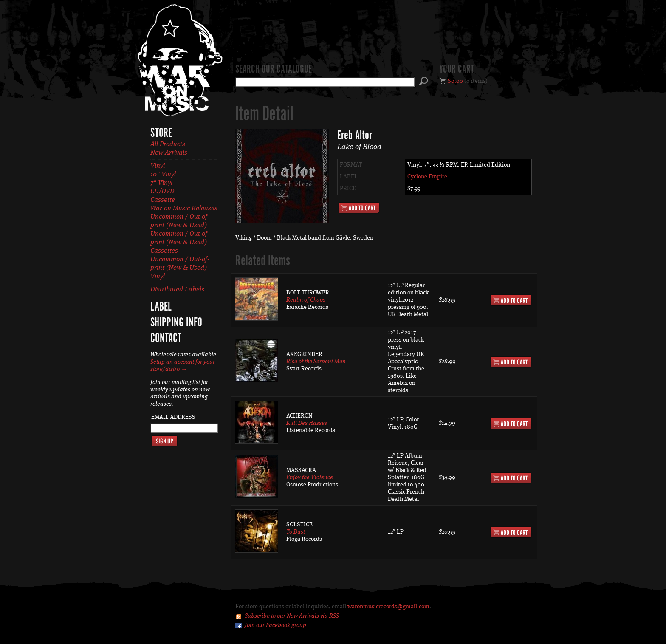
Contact (166, 339)
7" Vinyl (161, 183)
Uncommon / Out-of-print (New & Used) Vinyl (180, 268)
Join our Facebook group (275, 625)
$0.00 (455, 81)
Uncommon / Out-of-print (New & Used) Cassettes (180, 243)
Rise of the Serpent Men (316, 362)
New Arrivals (169, 153)
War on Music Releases (184, 209)
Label (161, 307)
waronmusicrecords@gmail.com (388, 607)
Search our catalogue (274, 70)
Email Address (173, 417)
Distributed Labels (177, 290)
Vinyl (158, 166)
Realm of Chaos (306, 300)
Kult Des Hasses (307, 423)
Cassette (163, 200)
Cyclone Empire (427, 177)
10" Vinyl (163, 175)
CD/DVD (162, 192)
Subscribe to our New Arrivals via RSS (292, 616)
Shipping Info (176, 323)
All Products (168, 144)
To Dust (296, 532)
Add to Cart (359, 208)
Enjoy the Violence (310, 477)
